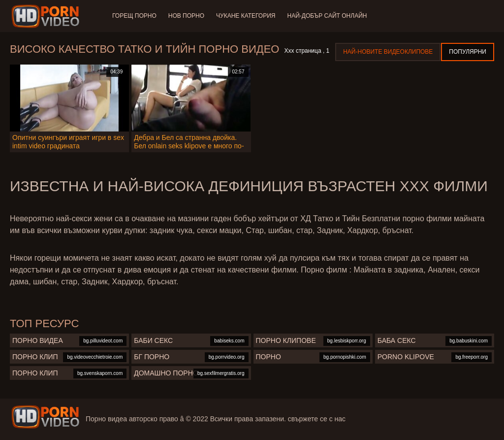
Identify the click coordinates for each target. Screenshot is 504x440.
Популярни (468, 52)
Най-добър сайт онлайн (327, 16)
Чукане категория (246, 16)
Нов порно (186, 16)
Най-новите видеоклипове (388, 52)
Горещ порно (134, 16)
